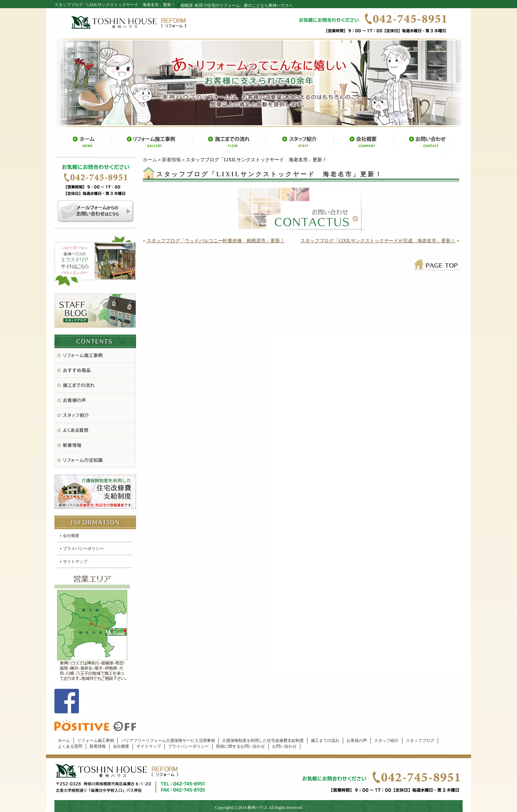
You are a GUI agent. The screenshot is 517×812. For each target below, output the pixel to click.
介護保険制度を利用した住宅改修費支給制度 (263, 741)
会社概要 (71, 536)
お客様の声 (357, 741)
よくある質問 (70, 746)
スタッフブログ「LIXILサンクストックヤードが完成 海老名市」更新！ (378, 241)
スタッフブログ (420, 741)
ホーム (150, 160)
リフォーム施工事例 (96, 741)
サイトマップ (75, 562)
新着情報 (171, 160)
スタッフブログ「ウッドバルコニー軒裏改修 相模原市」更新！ (216, 241)
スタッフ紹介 (386, 741)
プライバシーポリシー (83, 549)
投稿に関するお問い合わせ (240, 746)
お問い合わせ (284, 746)
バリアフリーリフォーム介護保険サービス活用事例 (168, 741)
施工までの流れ (325, 741)
